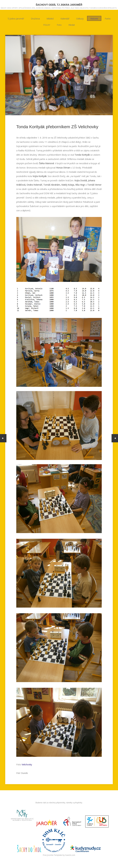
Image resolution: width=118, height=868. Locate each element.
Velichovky (27, 764)
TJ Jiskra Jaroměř (16, 18)
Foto (59, 25)
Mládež (50, 18)
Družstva (35, 18)
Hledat (72, 25)
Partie (108, 18)
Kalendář (65, 18)
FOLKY (47, 25)
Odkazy (80, 18)
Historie (94, 18)
